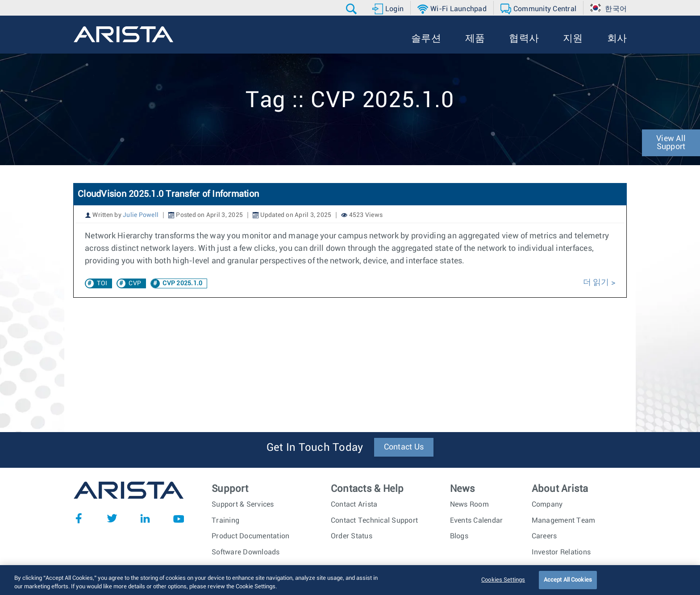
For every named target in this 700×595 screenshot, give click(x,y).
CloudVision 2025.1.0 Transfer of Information (168, 194)
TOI (102, 283)
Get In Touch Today (315, 448)
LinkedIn (145, 518)
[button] (352, 9)
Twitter (112, 518)
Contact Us (404, 447)
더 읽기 (597, 283)
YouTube (179, 518)
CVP (135, 283)
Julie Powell (141, 215)
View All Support (671, 143)
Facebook (79, 518)
